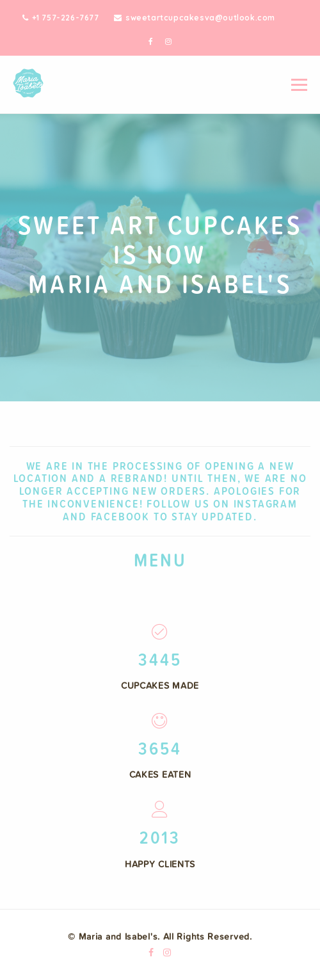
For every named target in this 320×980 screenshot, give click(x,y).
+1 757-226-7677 (61, 18)
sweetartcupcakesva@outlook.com (195, 18)
